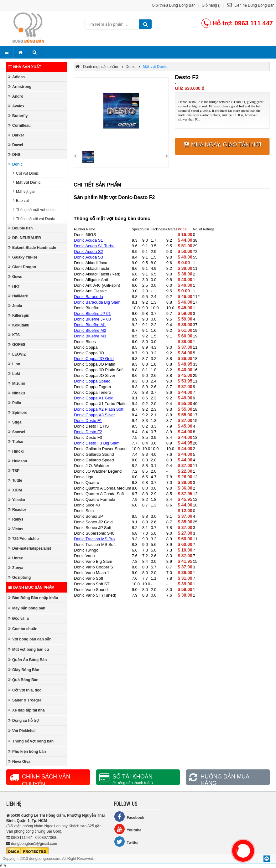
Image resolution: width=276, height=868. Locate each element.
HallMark (18, 296)
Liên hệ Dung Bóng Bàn (251, 5)
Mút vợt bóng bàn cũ (29, 649)
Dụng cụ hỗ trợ (23, 720)
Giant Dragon (22, 267)
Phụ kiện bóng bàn (27, 751)
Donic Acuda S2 (89, 252)
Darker (16, 135)
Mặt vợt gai (24, 191)
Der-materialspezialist (30, 548)
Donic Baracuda (89, 297)
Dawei (16, 145)
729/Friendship (23, 539)
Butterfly (18, 116)
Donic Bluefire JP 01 (92, 313)
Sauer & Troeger (25, 700)
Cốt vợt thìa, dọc (25, 690)
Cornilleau (19, 125)
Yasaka (17, 500)
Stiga (15, 422)
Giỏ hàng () (211, 5)
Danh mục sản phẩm (31, 588)
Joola (15, 306)
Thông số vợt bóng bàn (31, 741)
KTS (14, 335)
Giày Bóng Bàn (24, 670)
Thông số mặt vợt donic (34, 210)
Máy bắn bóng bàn (27, 608)
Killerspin (19, 315)
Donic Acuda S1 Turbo (94, 246)
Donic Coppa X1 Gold (94, 398)
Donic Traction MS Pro (94, 539)
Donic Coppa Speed (92, 381)
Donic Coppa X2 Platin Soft (99, 409)
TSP (14, 471)
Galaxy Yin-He (23, 257)
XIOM (15, 490)
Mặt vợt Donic (27, 182)
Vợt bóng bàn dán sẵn (30, 639)
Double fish (20, 228)
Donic (15, 164)
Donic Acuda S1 (89, 240)
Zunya (16, 568)
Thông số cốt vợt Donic (34, 219)
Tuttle (15, 480)
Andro (16, 96)
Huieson (18, 461)
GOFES (17, 344)
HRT (14, 286)
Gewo (15, 277)
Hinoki (16, 451)
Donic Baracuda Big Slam (97, 302)
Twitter (126, 842)
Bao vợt (21, 200)
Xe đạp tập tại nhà (26, 710)
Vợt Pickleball (22, 731)
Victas (16, 529)
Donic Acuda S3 (89, 257)
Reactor (17, 509)
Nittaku (17, 393)
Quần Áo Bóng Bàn (27, 660)
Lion (14, 364)
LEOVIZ (17, 354)
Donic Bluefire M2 (90, 330)
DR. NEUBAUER (25, 238)
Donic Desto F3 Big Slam (97, 443)
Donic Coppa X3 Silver (94, 415)
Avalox (16, 106)
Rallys (16, 519)
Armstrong (20, 87)
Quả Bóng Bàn (23, 680)
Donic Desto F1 (88, 421)
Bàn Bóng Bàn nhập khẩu (33, 598)
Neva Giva (19, 761)
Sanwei (17, 432)
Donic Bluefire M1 (90, 325)
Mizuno (17, 383)
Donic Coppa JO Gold (94, 359)
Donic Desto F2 (88, 432)
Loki (14, 374)
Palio (15, 403)
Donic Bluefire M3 (90, 336)
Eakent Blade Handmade (32, 247)
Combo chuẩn (23, 629)
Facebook (129, 817)
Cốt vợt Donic (26, 173)
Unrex (16, 558)
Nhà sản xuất (24, 67)
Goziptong (19, 577)
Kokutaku (19, 325)
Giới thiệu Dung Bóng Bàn (174, 5)
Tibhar (16, 442)
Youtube (128, 829)
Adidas (16, 77)
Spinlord (18, 412)
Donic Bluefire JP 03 (92, 319)
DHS (14, 154)
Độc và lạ (18, 618)
